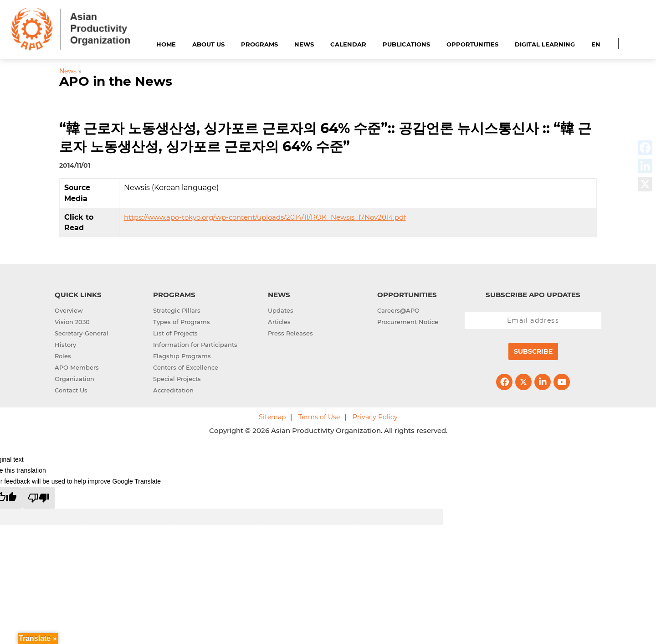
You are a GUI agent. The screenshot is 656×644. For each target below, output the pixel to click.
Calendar (348, 44)
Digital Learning (545, 44)
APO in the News (116, 81)
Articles (279, 322)
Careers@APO (398, 310)
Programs (259, 44)
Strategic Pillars (177, 310)
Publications (406, 44)
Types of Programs (182, 322)
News (304, 44)
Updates (281, 310)
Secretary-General (82, 333)
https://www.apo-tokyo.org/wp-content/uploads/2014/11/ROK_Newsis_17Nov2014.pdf (265, 217)
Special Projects (177, 379)
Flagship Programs (182, 356)
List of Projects (175, 333)
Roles (63, 356)
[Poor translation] (39, 498)
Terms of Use (319, 417)
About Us (208, 44)
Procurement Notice (408, 322)
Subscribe (533, 351)
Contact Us (71, 390)
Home (166, 44)
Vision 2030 (72, 322)
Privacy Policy (375, 417)
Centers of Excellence (186, 367)
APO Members (77, 367)
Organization (74, 379)
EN (596, 44)
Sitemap (272, 417)
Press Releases (290, 333)
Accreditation (173, 390)
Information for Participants (195, 345)
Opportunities (472, 44)
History (65, 345)
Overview (69, 310)
